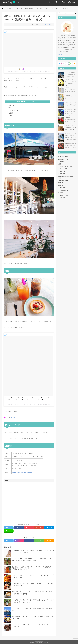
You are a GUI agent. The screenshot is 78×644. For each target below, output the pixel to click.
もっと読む (60, 54)
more (29, 553)
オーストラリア (49, 24)
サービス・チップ (13, 110)
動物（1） (62, 188)
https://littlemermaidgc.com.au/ (22, 472)
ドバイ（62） (63, 169)
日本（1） (62, 171)
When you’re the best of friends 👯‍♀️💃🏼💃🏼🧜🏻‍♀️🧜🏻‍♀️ (15, 69)
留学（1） (61, 183)
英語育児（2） (62, 193)
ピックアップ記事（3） (65, 157)
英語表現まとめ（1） (66, 190)
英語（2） (61, 185)
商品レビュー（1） (64, 159)
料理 (10, 108)
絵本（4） (62, 197)
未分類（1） (62, 174)
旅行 (56, 2)
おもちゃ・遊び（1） (66, 195)
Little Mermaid (12, 72)
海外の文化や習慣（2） (65, 180)
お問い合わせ (71, 2)
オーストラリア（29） (66, 166)
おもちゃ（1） (64, 161)
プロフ (63, 2)
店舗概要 (11, 113)
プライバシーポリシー (39, 641)
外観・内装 (11, 105)
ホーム (48, 2)
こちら (13, 417)
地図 (11, 116)
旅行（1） (61, 164)
